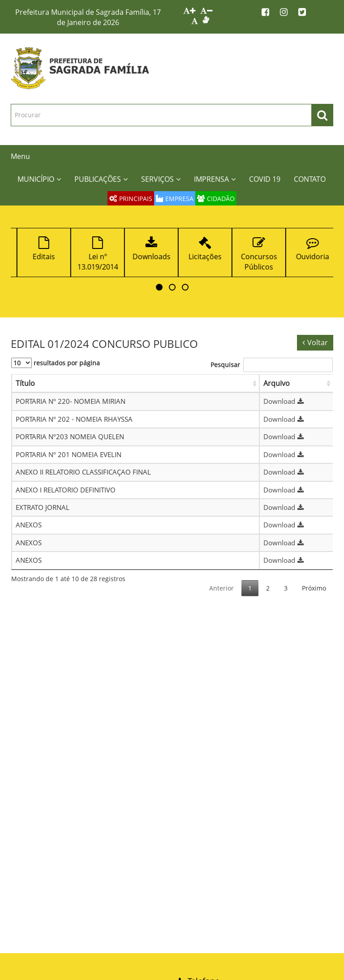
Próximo (314, 588)
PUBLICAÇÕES (101, 179)
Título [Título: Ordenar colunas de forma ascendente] (25, 383)
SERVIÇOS (161, 179)
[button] (159, 287)
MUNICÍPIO (39, 179)
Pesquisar (272, 365)
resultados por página (56, 363)
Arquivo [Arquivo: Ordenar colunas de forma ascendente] (277, 383)
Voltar (315, 342)
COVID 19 (265, 179)
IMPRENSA (215, 179)
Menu (20, 156)
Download (285, 401)
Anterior (221, 588)
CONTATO (310, 179)
